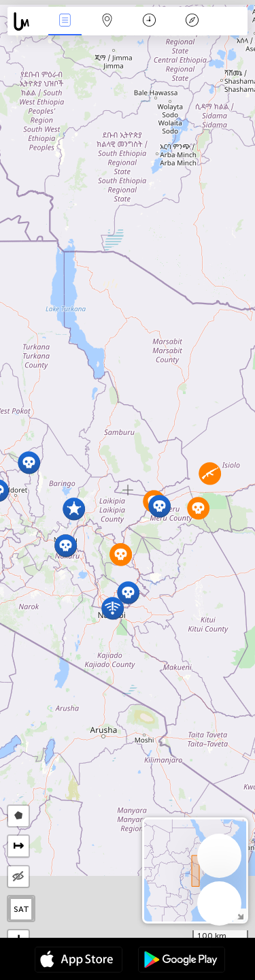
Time (149, 21)
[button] (29, 462)
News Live (65, 21)
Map (107, 21)
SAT (21, 909)
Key (192, 21)
